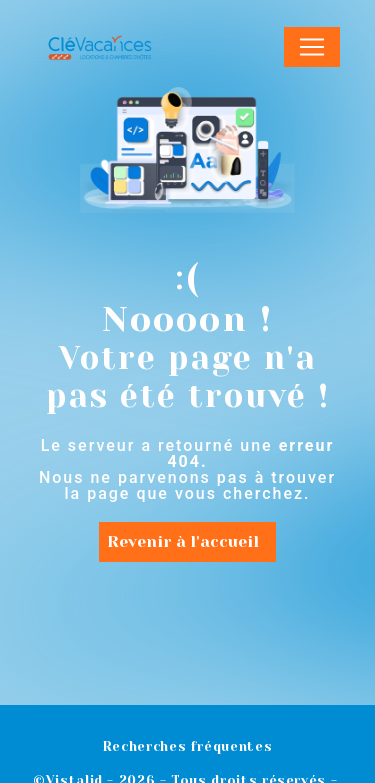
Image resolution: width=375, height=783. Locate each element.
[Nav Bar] (312, 47)
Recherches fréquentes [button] (187, 746)
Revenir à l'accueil (183, 541)
